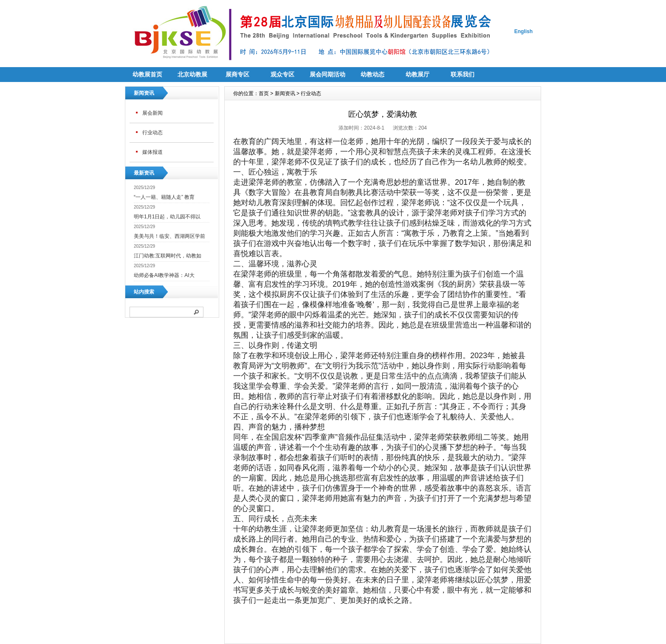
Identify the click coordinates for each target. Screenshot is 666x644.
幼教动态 (373, 74)
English (523, 31)
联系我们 (463, 74)
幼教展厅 (418, 74)
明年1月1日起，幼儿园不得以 (167, 217)
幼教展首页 (147, 74)
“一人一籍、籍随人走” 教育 (164, 197)
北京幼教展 (192, 74)
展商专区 (237, 74)
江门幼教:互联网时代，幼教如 (168, 256)
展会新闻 (152, 113)
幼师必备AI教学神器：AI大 (164, 275)
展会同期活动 (327, 74)
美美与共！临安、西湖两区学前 (169, 236)
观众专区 (282, 74)
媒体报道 (152, 152)
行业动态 (152, 133)
